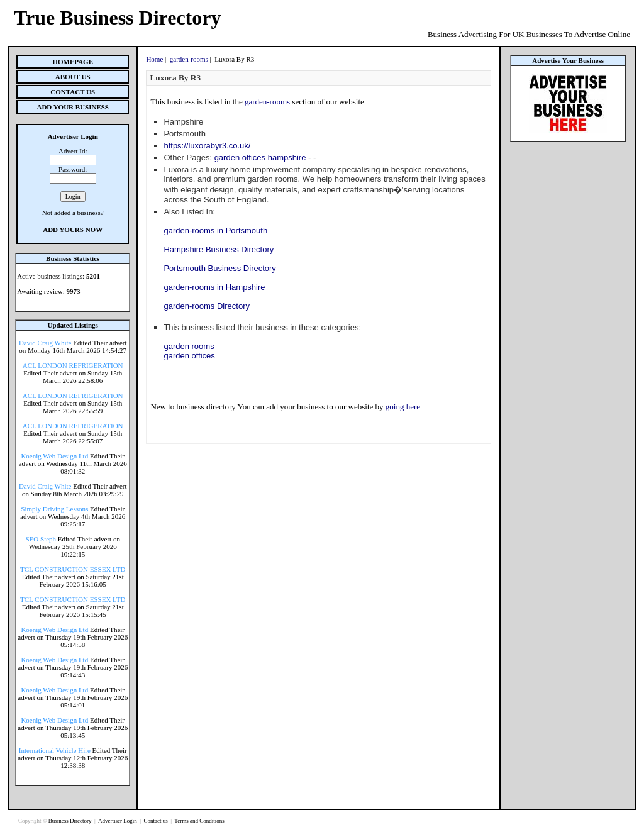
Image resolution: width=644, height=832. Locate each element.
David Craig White (45, 343)
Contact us (156, 821)
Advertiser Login (118, 821)
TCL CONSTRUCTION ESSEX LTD (73, 569)
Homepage (73, 62)
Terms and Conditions (199, 821)
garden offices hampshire (260, 158)
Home (154, 59)
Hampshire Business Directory (219, 249)
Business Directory (71, 821)
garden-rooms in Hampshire (214, 287)
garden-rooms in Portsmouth (215, 230)
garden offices (189, 356)
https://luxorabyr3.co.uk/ (207, 146)
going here (403, 407)
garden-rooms (189, 59)
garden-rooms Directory (207, 306)
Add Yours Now (73, 230)
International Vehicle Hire (55, 750)
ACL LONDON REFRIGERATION (73, 365)
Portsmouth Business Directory (219, 268)
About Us (73, 77)
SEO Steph (41, 539)
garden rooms (189, 346)
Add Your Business (73, 107)
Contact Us (73, 92)
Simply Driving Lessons (54, 509)
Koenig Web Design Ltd (54, 456)
